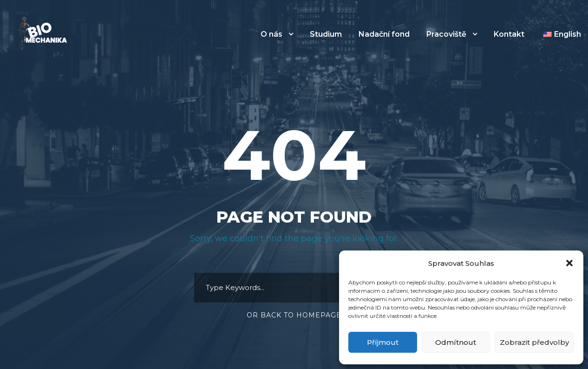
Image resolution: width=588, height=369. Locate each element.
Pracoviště (446, 34)
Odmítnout (456, 342)
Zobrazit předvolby (534, 342)
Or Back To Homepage (294, 315)
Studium (326, 34)
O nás (271, 34)
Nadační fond (384, 34)
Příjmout (383, 342)
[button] (569, 263)
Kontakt (509, 34)
